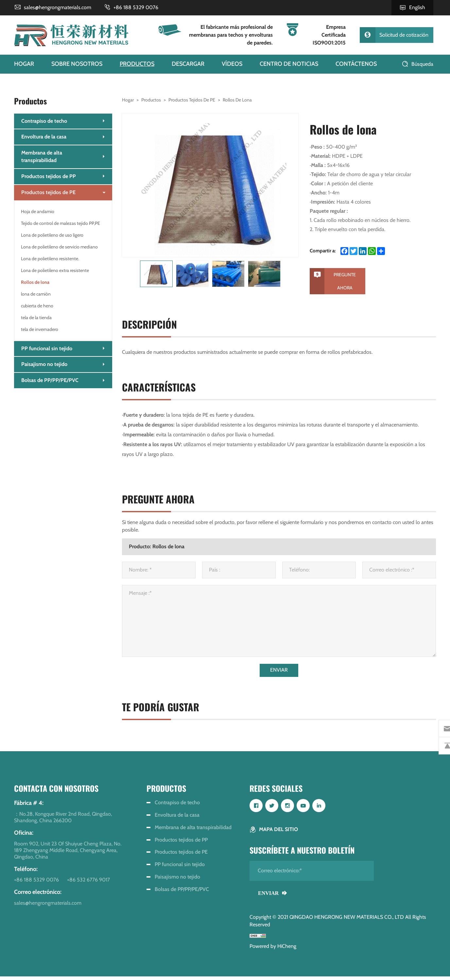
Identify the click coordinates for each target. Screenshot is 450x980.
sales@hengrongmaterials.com (58, 7)
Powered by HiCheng (273, 950)
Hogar (128, 100)
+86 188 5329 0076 (136, 7)
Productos (151, 100)
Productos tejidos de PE (192, 100)
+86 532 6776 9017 (88, 883)
